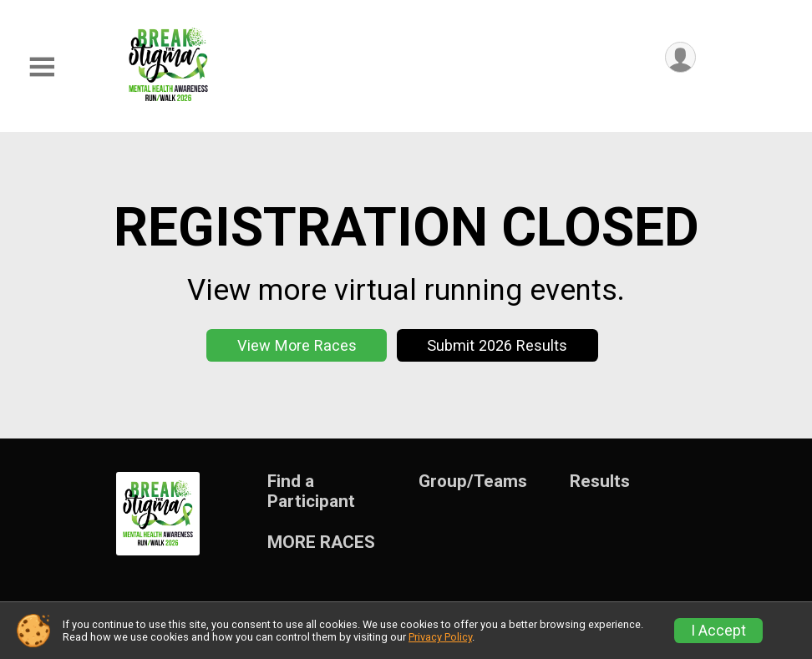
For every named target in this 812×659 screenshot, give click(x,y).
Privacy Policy (440, 637)
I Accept (718, 631)
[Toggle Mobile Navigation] (42, 67)
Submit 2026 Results (497, 345)
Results (600, 482)
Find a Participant (311, 492)
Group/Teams (473, 482)
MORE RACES (321, 542)
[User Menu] (680, 57)
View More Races (297, 345)
